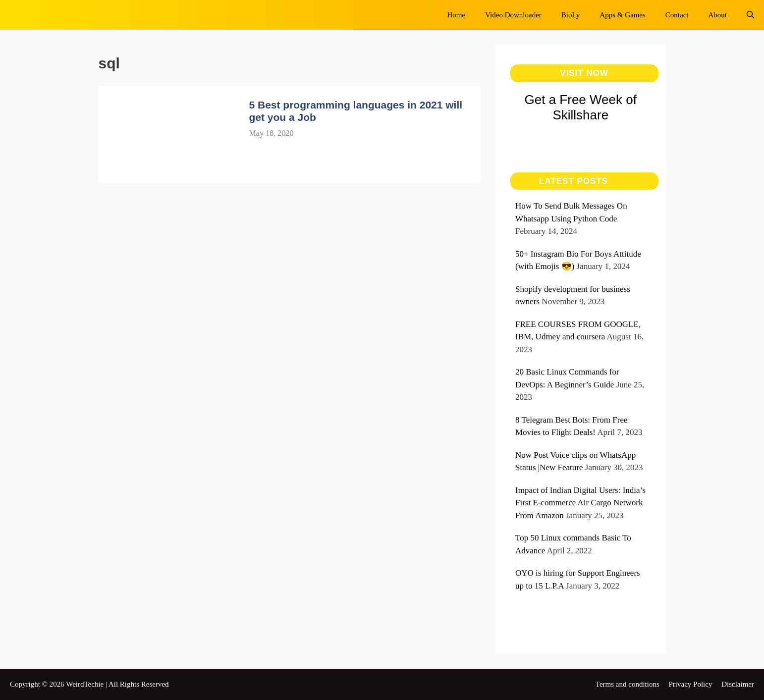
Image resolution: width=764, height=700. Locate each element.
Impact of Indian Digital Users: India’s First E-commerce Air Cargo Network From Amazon (580, 503)
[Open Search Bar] (750, 15)
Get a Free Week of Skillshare (581, 107)
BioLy (571, 15)
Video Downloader (513, 15)
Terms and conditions (628, 684)
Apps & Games (623, 15)
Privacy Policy (691, 684)
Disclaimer (738, 684)
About (718, 15)
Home (457, 15)
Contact (677, 15)
